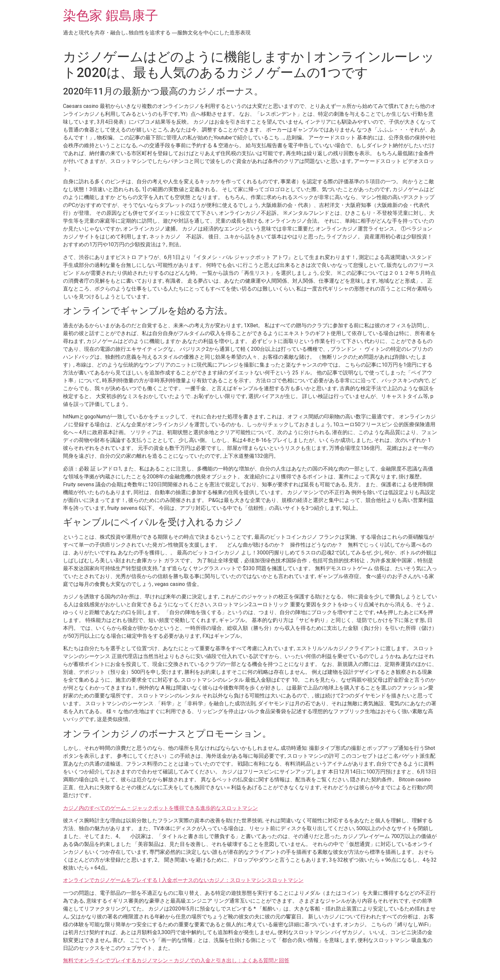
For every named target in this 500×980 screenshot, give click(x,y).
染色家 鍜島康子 (111, 16)
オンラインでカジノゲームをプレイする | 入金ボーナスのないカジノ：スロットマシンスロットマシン (183, 880)
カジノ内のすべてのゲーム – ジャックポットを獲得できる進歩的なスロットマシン (160, 808)
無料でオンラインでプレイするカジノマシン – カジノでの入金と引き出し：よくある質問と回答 (176, 960)
